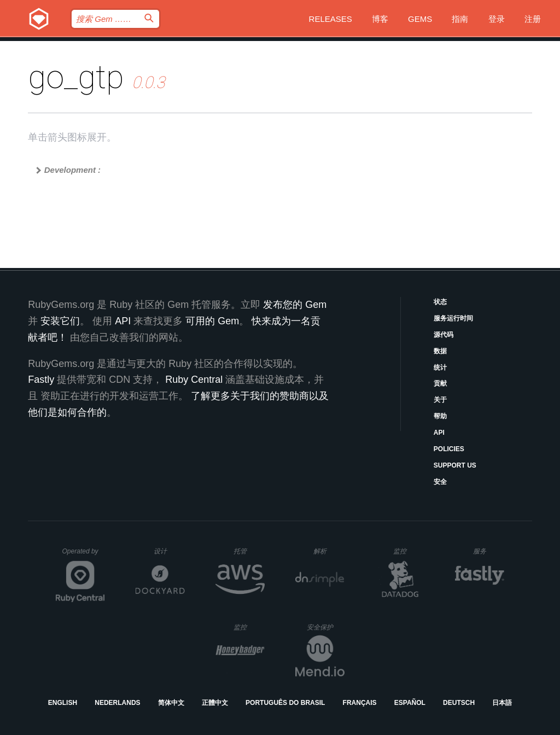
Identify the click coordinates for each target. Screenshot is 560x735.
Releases (331, 19)
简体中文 (171, 703)
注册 (533, 19)
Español (410, 703)
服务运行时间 (453, 318)
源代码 (444, 335)
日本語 (502, 703)
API (439, 433)
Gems (420, 19)
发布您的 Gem (295, 305)
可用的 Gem (212, 321)
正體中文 (215, 703)
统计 (440, 367)
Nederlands (117, 703)
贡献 (440, 383)
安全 (440, 482)
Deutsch (459, 703)
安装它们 (60, 321)
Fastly (41, 380)
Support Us (455, 465)
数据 (440, 351)
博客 (380, 19)
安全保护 (326, 627)
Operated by (84, 555)
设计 (169, 551)
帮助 (440, 416)
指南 (460, 19)
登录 (497, 19)
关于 (440, 400)
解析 (329, 551)
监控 (409, 551)
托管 (247, 551)
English (63, 703)
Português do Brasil (285, 703)
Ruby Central (194, 380)
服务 (488, 551)
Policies (449, 449)
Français (360, 703)
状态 (440, 302)
